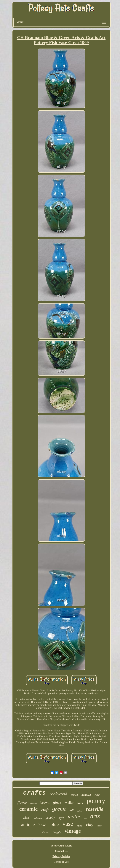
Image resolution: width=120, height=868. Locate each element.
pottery (96, 801)
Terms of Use (61, 862)
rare (97, 795)
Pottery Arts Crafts (61, 846)
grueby (50, 818)
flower (22, 802)
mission (38, 818)
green (59, 809)
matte (74, 816)
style (61, 818)
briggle (57, 832)
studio (80, 826)
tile (85, 819)
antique (28, 825)
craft (45, 810)
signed (74, 795)
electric (45, 832)
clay (90, 825)
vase (68, 824)
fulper (80, 811)
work (80, 803)
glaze (57, 802)
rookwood (58, 794)
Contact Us (61, 851)
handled (86, 795)
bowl (43, 825)
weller (69, 803)
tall (72, 810)
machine (33, 804)
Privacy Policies (61, 856)
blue (55, 824)
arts (95, 816)
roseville (95, 809)
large (99, 826)
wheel (27, 818)
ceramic (28, 809)
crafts (34, 793)
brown (45, 802)
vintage (73, 831)
